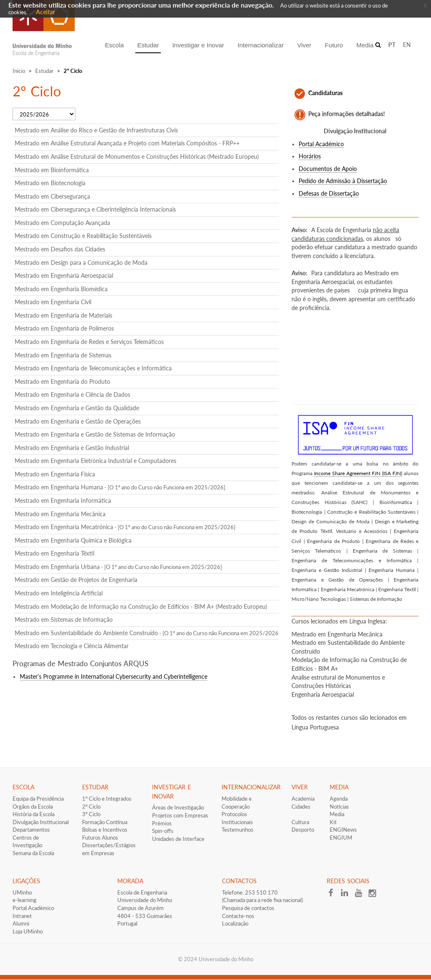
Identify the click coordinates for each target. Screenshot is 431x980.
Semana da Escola (33, 853)
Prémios (162, 823)
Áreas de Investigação (178, 807)
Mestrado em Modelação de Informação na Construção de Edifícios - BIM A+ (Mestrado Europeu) (141, 606)
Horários (310, 156)
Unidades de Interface (178, 839)
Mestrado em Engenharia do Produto (62, 381)
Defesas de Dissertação (329, 194)
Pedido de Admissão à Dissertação (343, 181)
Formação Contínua (105, 822)
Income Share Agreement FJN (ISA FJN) (358, 473)
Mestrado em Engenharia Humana (120, 487)
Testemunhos (237, 830)
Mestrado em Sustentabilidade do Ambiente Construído (147, 633)
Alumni (21, 923)
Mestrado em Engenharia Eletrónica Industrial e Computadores (95, 461)
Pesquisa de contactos (248, 908)
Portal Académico (321, 144)
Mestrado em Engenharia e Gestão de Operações (78, 421)
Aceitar (45, 12)
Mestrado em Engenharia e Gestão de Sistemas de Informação (95, 434)
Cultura (300, 822)
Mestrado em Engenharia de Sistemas (63, 355)
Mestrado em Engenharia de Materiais (63, 315)
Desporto (303, 830)
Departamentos (31, 830)
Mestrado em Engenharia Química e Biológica (73, 540)
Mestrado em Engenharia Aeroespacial (64, 275)
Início (19, 71)
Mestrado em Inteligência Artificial (59, 593)
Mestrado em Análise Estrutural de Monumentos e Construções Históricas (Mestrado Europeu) (137, 156)
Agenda (339, 799)
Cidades (301, 807)
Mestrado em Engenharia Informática (63, 500)
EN (407, 45)
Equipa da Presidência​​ (38, 799)
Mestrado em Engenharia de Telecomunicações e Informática (93, 368)
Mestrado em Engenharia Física (55, 474)
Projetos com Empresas (180, 815)
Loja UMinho (28, 931)
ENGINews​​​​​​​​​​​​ (343, 830)
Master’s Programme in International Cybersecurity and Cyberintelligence (114, 677)
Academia (303, 799)
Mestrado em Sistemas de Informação (64, 619)
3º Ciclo (91, 814)
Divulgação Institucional (41, 822)
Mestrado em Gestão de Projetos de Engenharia (76, 580)
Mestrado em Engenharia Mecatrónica (125, 527)
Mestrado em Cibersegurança (52, 196)
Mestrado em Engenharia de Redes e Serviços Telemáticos (89, 342)
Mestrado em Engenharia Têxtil (54, 553)
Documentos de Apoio (328, 169)
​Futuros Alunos (100, 838)
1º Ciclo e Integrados (107, 799)
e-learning (25, 900)
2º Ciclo (91, 807)
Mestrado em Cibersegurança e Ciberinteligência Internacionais (95, 209)
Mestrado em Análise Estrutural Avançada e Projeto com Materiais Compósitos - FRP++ (127, 143)
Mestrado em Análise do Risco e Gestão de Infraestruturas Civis (96, 130)
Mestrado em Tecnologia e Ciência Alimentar (72, 646)
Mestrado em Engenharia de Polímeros (64, 328)
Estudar (44, 71)
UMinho (22, 892)
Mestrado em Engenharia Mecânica (60, 514)
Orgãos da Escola (33, 807)
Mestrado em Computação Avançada (62, 223)
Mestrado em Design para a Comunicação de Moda (81, 262)
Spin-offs (163, 831)
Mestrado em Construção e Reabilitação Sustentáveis (83, 236)
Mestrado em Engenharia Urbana (118, 567)
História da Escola (34, 814)
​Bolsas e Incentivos (105, 830)
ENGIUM (341, 838)
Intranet (22, 916)
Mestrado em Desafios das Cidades (60, 249)
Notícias (339, 807)
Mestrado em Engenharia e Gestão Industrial (72, 448)
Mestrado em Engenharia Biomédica (61, 289)
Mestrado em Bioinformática (52, 170)
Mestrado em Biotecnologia (50, 183)
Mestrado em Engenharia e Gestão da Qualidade (77, 408)
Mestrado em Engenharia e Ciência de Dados (72, 394)
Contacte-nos (238, 916)
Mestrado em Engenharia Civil (53, 302)
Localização (235, 923)
